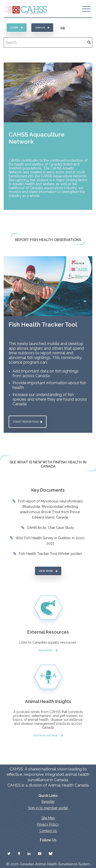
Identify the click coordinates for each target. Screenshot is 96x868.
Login (17, 28)
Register (48, 802)
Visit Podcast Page (48, 735)
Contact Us (48, 831)
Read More (48, 650)
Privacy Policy (48, 824)
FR (63, 28)
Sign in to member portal (48, 808)
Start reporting (28, 422)
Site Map (48, 818)
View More (48, 571)
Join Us (42, 28)
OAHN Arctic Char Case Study (50, 528)
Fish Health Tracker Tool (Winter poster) (50, 554)
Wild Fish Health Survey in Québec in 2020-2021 (50, 541)
